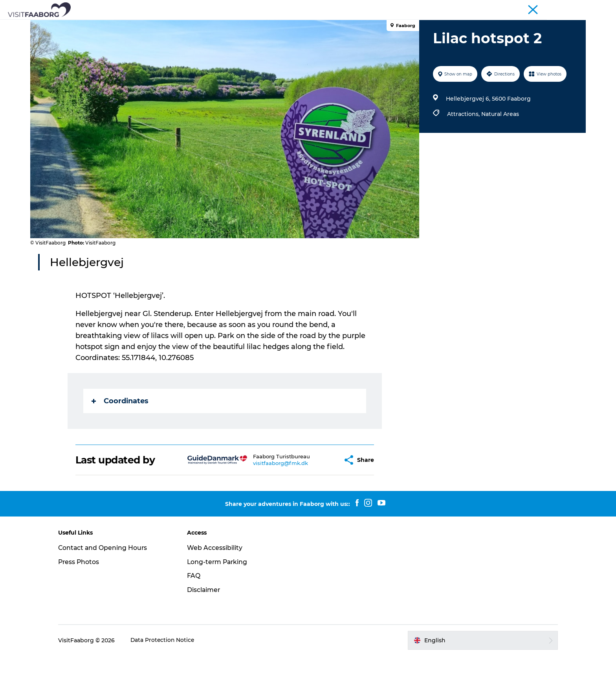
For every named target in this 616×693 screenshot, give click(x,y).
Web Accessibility (218, 585)
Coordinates (120, 438)
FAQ (197, 613)
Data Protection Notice (169, 678)
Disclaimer (207, 627)
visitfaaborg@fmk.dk (261, 500)
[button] (318, 497)
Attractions (215, 25)
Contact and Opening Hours (110, 585)
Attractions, (464, 151)
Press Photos (85, 599)
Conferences (506, 7)
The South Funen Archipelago (288, 25)
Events (464, 25)
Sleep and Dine (164, 25)
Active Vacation (367, 25)
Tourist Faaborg (465, 7)
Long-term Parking (221, 599)
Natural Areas (500, 151)
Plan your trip (422, 25)
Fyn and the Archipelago (556, 7)
